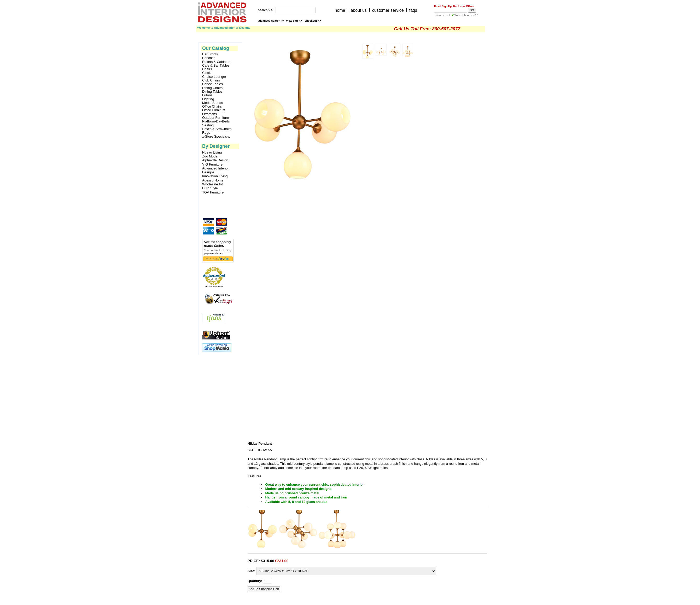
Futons (207, 95)
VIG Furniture (212, 164)
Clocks (207, 73)
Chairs (207, 69)
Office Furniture (214, 110)
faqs (413, 10)
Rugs (206, 133)
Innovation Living (215, 176)
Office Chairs (212, 107)
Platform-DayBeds (216, 121)
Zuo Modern (211, 156)
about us (358, 10)
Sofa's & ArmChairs (217, 129)
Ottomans (209, 114)
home (340, 10)
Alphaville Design (215, 160)
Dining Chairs (212, 88)
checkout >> (313, 21)
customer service (388, 10)
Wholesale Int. (213, 184)
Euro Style (210, 188)
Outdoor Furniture (216, 118)
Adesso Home (213, 180)
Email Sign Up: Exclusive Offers (454, 6)
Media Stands (213, 103)
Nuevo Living (212, 152)
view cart (294, 21)
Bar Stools (210, 54)
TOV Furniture (213, 192)
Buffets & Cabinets (216, 62)
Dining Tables (212, 92)
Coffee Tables (212, 84)
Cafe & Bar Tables (216, 66)
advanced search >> (271, 21)
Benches (209, 58)
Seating (208, 125)
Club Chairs (211, 80)
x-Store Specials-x (216, 137)
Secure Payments (214, 286)
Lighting (208, 99)
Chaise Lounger (214, 77)
